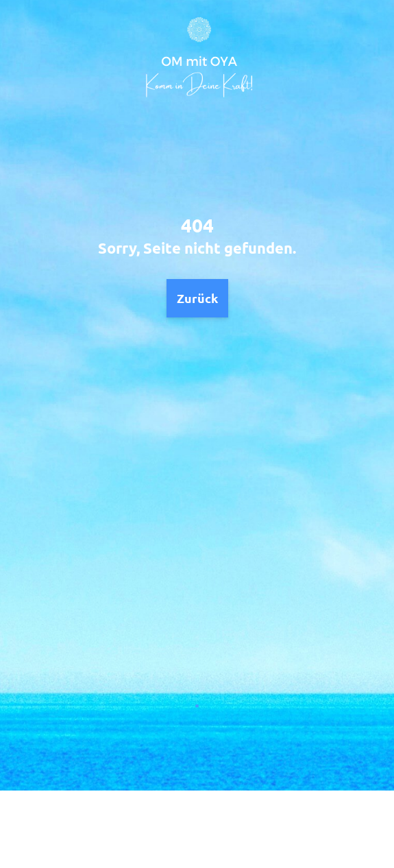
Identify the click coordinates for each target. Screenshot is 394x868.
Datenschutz (160, 829)
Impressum (238, 829)
